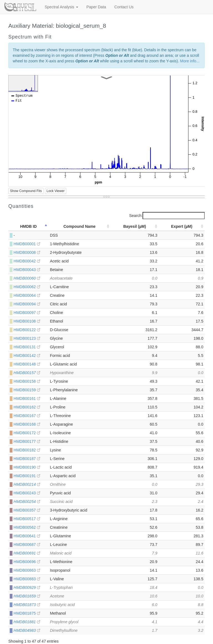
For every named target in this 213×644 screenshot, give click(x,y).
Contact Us (124, 7)
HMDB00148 (27, 364)
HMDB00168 (27, 424)
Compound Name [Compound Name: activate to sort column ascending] (80, 226)
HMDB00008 (27, 252)
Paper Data (96, 7)
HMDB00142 (27, 356)
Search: (167, 216)
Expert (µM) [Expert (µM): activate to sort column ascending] (182, 226)
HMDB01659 (27, 596)
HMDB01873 (27, 605)
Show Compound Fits (26, 191)
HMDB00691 (27, 553)
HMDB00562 (27, 527)
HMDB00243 (27, 493)
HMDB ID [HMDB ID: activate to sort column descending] (28, 226)
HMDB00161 (27, 398)
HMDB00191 (27, 476)
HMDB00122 (27, 330)
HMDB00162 (27, 407)
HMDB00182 (27, 450)
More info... (190, 61)
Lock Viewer (56, 191)
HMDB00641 (27, 536)
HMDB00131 (27, 347)
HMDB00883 (27, 579)
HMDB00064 (27, 295)
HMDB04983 (27, 630)
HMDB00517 (27, 519)
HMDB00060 (27, 278)
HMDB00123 (27, 338)
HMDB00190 (27, 467)
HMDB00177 (27, 441)
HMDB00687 (27, 545)
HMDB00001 (27, 244)
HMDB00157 (27, 373)
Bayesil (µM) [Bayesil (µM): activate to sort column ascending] (135, 226)
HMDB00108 (27, 321)
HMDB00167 (27, 416)
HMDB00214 (27, 484)
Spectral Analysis (61, 7)
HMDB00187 (27, 459)
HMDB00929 (27, 587)
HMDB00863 (27, 570)
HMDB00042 (27, 261)
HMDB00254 (27, 502)
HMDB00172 (27, 433)
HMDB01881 (27, 622)
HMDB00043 (27, 270)
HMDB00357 (27, 510)
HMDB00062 (27, 287)
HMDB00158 (27, 381)
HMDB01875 (27, 613)
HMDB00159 (27, 390)
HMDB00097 (27, 313)
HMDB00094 (27, 304)
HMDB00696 (27, 562)
